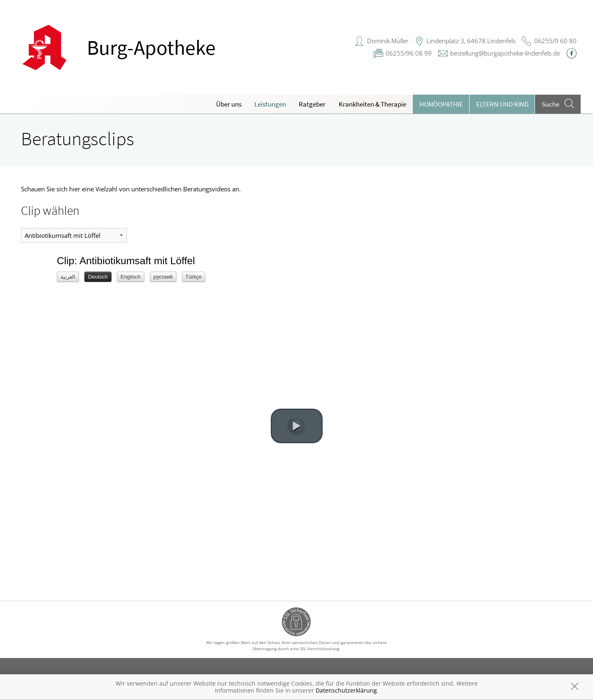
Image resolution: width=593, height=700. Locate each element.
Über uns (229, 104)
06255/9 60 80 (555, 41)
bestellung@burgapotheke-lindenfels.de (505, 53)
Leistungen (270, 104)
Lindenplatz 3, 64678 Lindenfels (471, 41)
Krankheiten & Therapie (372, 104)
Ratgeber (312, 104)
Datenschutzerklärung (346, 690)
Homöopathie (441, 104)
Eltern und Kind (502, 104)
